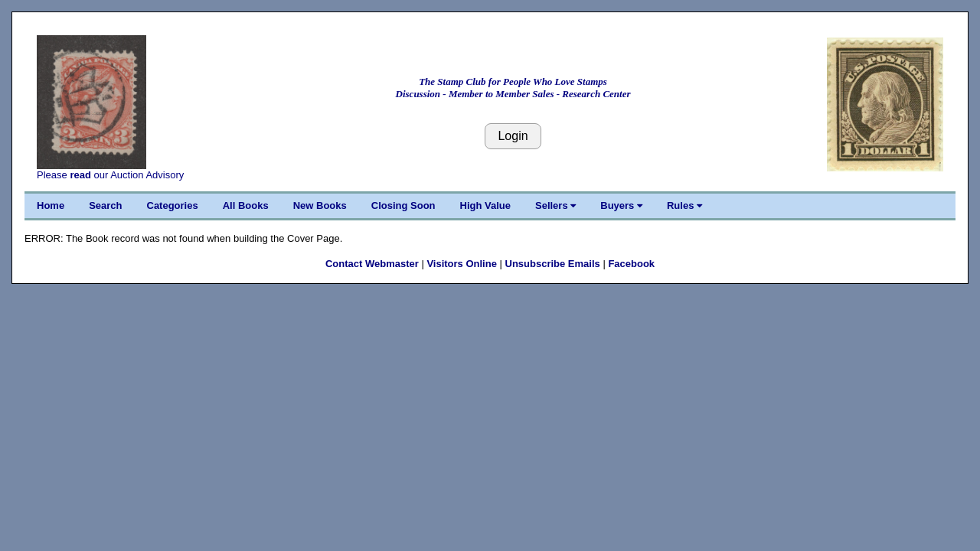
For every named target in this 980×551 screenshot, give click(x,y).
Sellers (555, 205)
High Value (485, 205)
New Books (320, 205)
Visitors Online (462, 264)
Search (105, 205)
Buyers (621, 205)
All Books (246, 205)
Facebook (631, 264)
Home (51, 205)
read (80, 175)
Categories (173, 205)
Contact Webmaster (372, 264)
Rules (684, 205)
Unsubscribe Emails (553, 264)
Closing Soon (403, 205)
